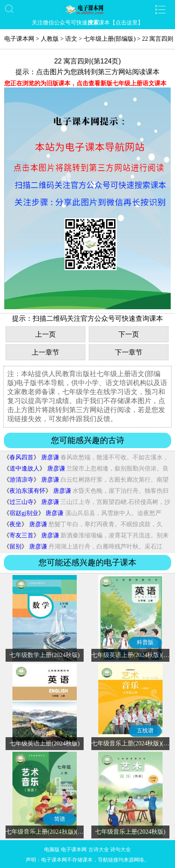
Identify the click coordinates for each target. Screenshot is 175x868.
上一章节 (45, 352)
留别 (15, 547)
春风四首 (21, 457)
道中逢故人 (24, 469)
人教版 (50, 39)
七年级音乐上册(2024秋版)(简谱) (49, 832)
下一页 (129, 334)
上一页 (45, 334)
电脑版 (52, 850)
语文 (71, 39)
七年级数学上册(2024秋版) (44, 655)
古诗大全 (99, 850)
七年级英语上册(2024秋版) (44, 743)
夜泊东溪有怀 (27, 491)
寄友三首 (21, 535)
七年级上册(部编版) (110, 39)
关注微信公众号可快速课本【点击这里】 (87, 23)
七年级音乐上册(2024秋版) (130, 832)
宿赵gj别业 (24, 513)
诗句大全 (121, 850)
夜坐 (15, 524)
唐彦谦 (50, 457)
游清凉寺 (21, 480)
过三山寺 (21, 502)
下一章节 (129, 352)
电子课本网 (19, 39)
